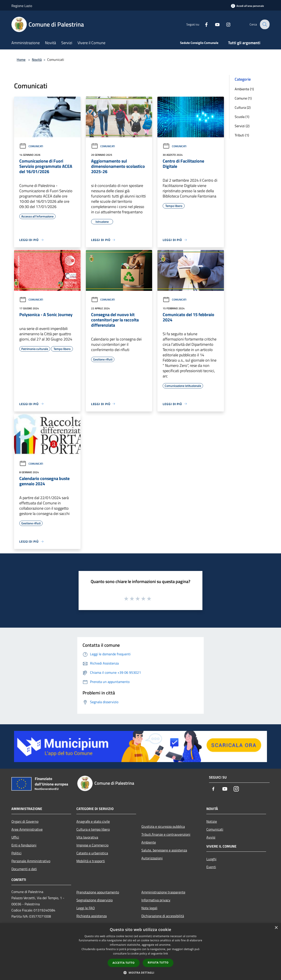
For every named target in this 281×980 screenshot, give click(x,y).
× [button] (276, 928)
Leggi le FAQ (86, 908)
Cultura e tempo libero (93, 829)
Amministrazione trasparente (163, 892)
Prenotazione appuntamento (98, 892)
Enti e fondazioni (24, 845)
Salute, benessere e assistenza (164, 850)
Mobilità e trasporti (91, 861)
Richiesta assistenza (92, 916)
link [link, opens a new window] (166, 954)
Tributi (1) (242, 135)
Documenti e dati (24, 869)
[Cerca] (264, 24)
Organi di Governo (25, 821)
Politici (16, 853)
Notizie (212, 821)
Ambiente (149, 842)
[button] (140, 973)
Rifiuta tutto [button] (158, 963)
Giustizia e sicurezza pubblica (163, 826)
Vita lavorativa (87, 837)
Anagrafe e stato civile (93, 821)
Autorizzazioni (152, 858)
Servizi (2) (242, 126)
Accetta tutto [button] (124, 963)
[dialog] (140, 952)
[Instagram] (225, 24)
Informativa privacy (156, 900)
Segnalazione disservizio (95, 900)
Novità (37, 60)
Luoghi (211, 859)
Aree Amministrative (27, 829)
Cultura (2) (243, 107)
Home (21, 60)
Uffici (15, 837)
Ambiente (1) (244, 89)
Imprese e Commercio (92, 845)
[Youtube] (214, 24)
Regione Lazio (22, 6)
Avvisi (211, 837)
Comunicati (31, 146)
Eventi (211, 867)
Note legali (149, 908)
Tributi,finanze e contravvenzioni (166, 834)
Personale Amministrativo (31, 861)
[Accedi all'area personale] (247, 6)
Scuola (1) (242, 117)
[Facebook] (203, 24)
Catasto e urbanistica (92, 853)
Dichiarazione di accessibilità (163, 916)
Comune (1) (243, 98)
